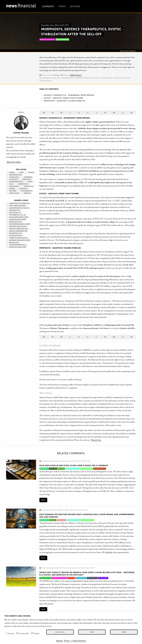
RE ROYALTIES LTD (15, 236)
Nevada (11, 189)
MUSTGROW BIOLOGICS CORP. (19, 224)
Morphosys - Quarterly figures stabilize (65, 101)
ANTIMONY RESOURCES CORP (19, 240)
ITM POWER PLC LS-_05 (16, 215)
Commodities (22, 184)
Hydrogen (27, 177)
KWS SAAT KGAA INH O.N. (17, 226)
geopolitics (28, 186)
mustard (12, 191)
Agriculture (13, 193)
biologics (23, 189)
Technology (13, 177)
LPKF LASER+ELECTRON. (17, 206)
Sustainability (26, 191)
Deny (124, 632)
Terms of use (96, 440)
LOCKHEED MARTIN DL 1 (17, 245)
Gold (10, 184)
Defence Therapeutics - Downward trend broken (69, 95)
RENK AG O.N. (13, 243)
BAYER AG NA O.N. (15, 222)
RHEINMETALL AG (14, 233)
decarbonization (15, 182)
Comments (48, 6)
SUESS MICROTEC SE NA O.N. (18, 208)
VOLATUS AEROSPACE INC (17, 231)
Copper (30, 172)
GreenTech (26, 179)
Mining (11, 172)
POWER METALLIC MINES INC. (19, 203)
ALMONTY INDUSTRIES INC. (18, 229)
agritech (26, 193)
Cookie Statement (79, 641)
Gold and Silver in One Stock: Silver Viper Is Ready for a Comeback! (74, 465)
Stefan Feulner (76, 75)
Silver (29, 182)
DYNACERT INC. (14, 210)
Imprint (59, 641)
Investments (13, 186)
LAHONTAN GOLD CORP (17, 220)
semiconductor (15, 175)
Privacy (67, 641)
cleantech (13, 179)
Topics (62, 6)
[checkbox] (6, 633)
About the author (14, 162)
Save (92, 632)
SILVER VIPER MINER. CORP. (18, 217)
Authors (75, 6)
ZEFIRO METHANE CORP (17, 247)
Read (43, 500)
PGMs (21, 172)
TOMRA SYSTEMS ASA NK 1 (18, 238)
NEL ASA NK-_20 (14, 213)
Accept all (60, 632)
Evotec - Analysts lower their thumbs (63, 98)
